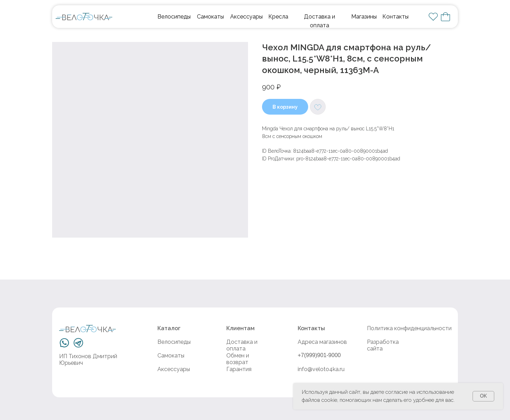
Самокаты (210, 17)
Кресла (278, 17)
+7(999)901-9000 (319, 355)
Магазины (364, 17)
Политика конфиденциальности (409, 328)
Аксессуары (246, 17)
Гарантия (239, 369)
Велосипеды (174, 17)
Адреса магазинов (322, 342)
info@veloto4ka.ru (321, 369)
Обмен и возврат (238, 359)
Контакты (395, 17)
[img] (84, 17)
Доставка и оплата (242, 345)
